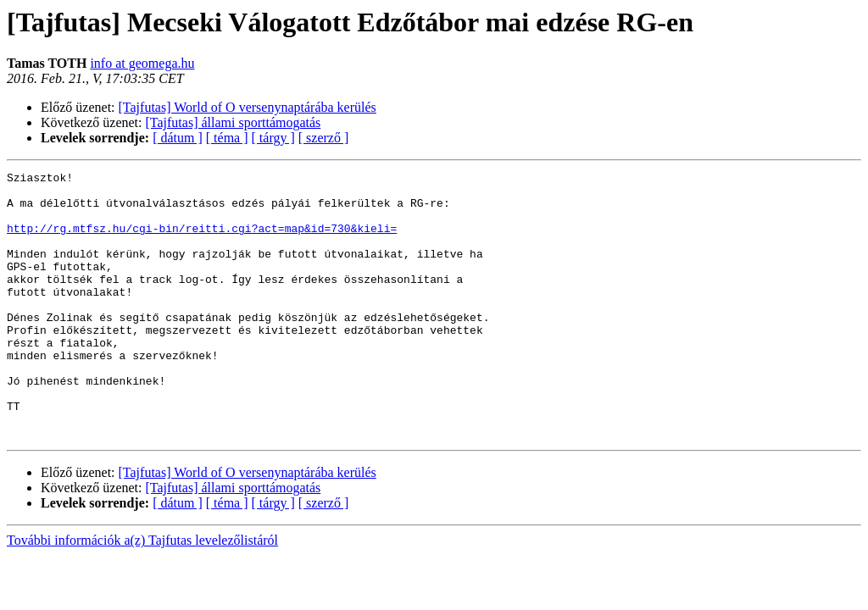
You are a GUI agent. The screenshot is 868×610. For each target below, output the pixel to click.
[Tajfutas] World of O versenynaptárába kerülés (248, 107)
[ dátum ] (178, 138)
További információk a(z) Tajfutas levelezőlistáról (142, 593)
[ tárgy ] (273, 138)
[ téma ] (227, 138)
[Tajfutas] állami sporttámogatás (234, 122)
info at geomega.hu (142, 63)
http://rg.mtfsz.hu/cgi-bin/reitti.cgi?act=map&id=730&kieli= (202, 241)
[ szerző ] (324, 138)
